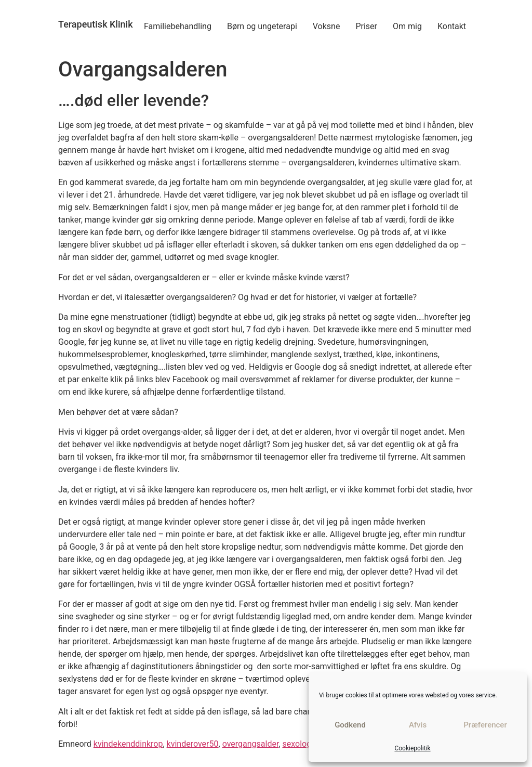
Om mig (407, 26)
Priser (366, 26)
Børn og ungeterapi (262, 26)
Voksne (327, 26)
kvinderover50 (193, 744)
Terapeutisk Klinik (96, 24)
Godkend (350, 725)
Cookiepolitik (412, 748)
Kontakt (452, 26)
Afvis (418, 725)
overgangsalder (251, 744)
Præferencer (485, 725)
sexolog (297, 744)
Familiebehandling (178, 26)
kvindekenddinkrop (128, 744)
